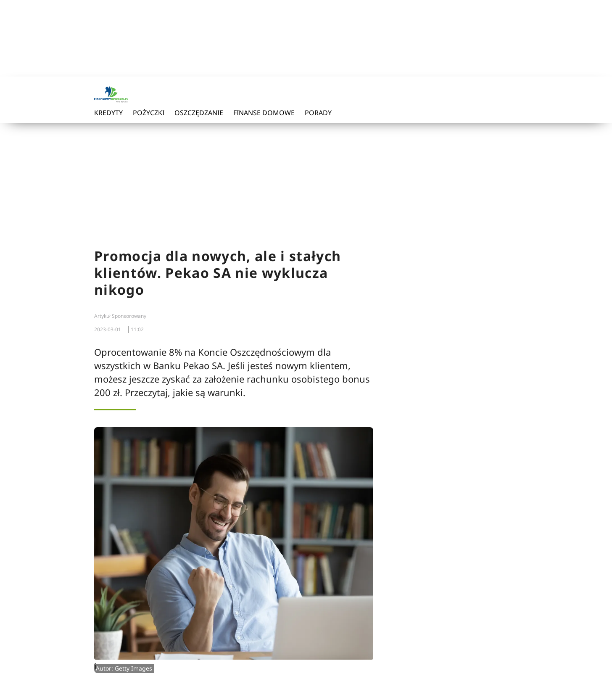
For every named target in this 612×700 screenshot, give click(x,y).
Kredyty (108, 113)
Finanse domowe (264, 113)
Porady (318, 113)
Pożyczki (149, 113)
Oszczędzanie (199, 113)
